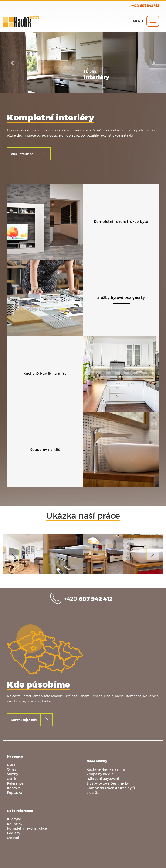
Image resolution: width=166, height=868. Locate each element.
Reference (15, 783)
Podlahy (14, 833)
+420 (145, 5)
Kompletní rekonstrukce (27, 828)
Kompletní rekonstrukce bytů (111, 788)
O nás (12, 769)
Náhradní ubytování (103, 779)
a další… (93, 793)
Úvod (11, 765)
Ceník (12, 779)
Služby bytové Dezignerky (108, 783)
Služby (12, 774)
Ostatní (13, 838)
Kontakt (14, 788)
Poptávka (15, 793)
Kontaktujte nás (24, 720)
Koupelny (15, 824)
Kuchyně (14, 819)
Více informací (22, 154)
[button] (12, 63)
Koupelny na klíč (100, 774)
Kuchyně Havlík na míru (106, 769)
